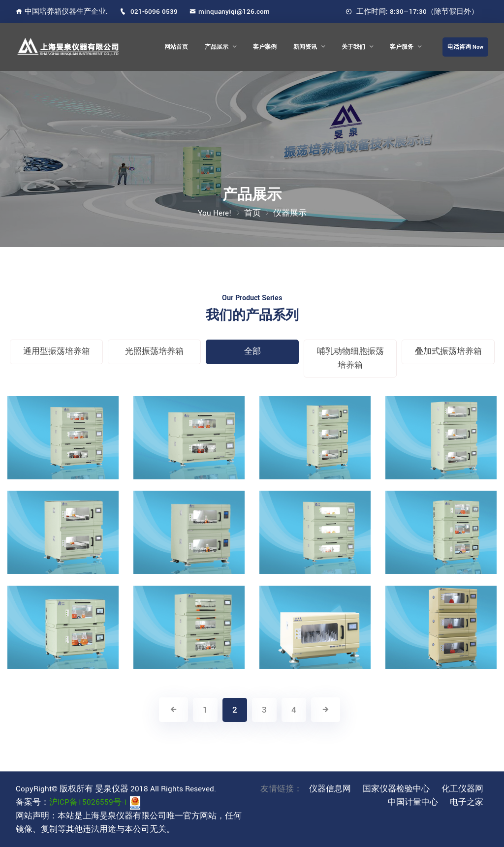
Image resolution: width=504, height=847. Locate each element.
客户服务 (402, 47)
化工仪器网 (462, 789)
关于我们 (353, 47)
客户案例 (265, 47)
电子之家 (467, 802)
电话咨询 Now (465, 47)
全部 (252, 351)
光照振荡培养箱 (154, 351)
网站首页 (176, 47)
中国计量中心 (413, 802)
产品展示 (217, 47)
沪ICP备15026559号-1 (89, 802)
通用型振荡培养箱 (57, 351)
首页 (252, 213)
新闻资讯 (305, 47)
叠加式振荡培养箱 (448, 351)
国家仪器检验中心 (396, 789)
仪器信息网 (330, 789)
